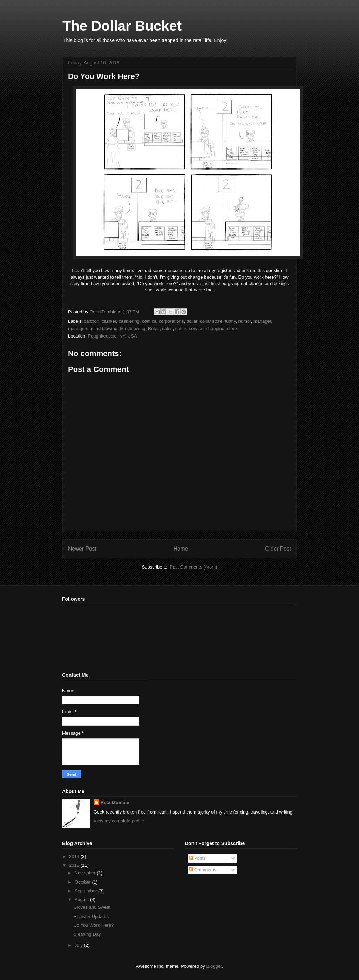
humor (245, 321)
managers (78, 329)
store (232, 329)
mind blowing (104, 329)
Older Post (278, 549)
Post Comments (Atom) (193, 567)
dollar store (211, 321)
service (196, 329)
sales (167, 329)
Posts (197, 858)
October (83, 882)
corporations (171, 321)
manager (262, 321)
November (86, 873)
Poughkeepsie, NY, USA (112, 336)
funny (230, 321)
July (79, 945)
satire (181, 329)
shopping (215, 329)
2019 (75, 856)
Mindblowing (133, 329)
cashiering (129, 321)
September (86, 891)
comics (149, 321)
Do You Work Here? (93, 925)
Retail (154, 329)
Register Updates (91, 916)
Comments (203, 870)
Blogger (214, 966)
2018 (75, 865)
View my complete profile (119, 821)
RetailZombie (115, 802)
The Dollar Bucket (122, 26)
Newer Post (82, 549)
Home (181, 549)
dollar (192, 321)
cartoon (92, 321)
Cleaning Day (87, 934)
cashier (109, 321)
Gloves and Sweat (92, 907)
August (82, 900)
